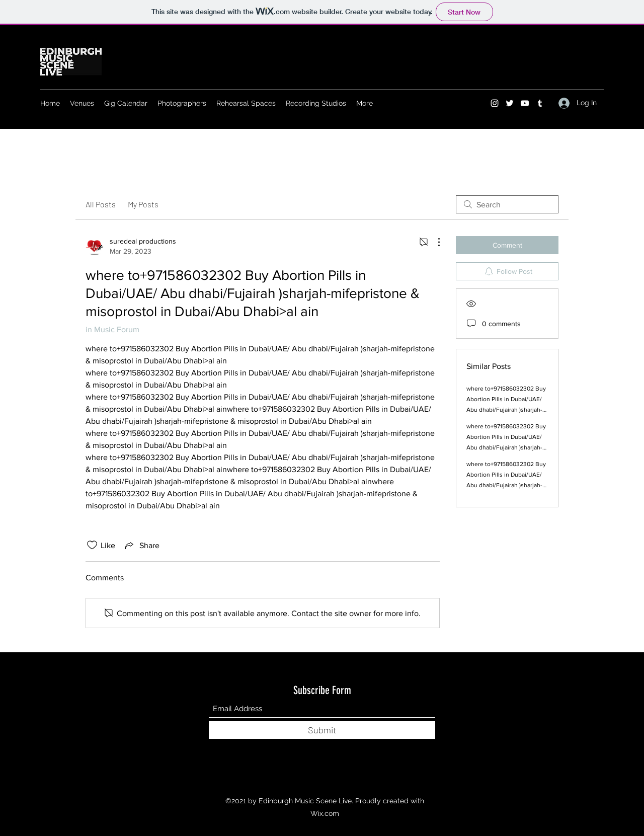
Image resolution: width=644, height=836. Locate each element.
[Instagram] (495, 103)
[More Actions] (434, 242)
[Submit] (322, 730)
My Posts (143, 204)
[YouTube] (525, 103)
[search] (507, 204)
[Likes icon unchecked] (92, 545)
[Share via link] (141, 545)
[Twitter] (510, 103)
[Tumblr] (540, 103)
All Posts (101, 204)
